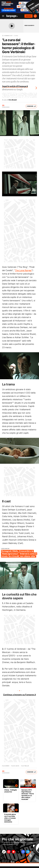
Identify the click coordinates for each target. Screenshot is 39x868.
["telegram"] (28, 852)
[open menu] (2, 16)
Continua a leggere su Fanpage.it (20, 695)
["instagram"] (9, 852)
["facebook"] (23, 852)
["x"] (18, 852)
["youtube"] (14, 852)
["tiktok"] (4, 852)
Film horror (6, 766)
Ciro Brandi (13, 100)
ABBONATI (28, 16)
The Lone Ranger (23, 270)
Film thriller (25, 766)
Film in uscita (15, 766)
